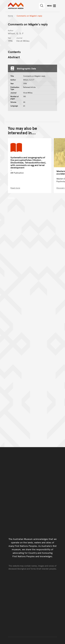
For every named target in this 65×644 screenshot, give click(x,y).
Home (10, 16)
